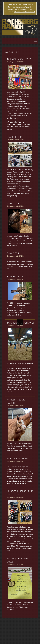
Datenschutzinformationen (24, 12)
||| (36, 41)
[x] (35, 11)
